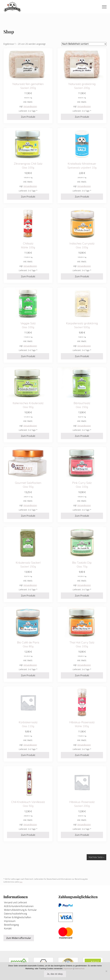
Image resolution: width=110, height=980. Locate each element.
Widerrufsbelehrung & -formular (20, 910)
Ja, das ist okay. (55, 974)
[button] (104, 7)
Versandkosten (30, 106)
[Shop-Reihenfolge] (84, 44)
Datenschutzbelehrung (15, 914)
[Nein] (106, 971)
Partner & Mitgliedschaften (17, 917)
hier (21, 882)
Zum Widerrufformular (19, 938)
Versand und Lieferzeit (15, 902)
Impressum (9, 921)
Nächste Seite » (96, 857)
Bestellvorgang (11, 925)
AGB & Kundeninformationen (18, 906)
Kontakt (8, 928)
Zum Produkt (28, 117)
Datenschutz (79, 969)
